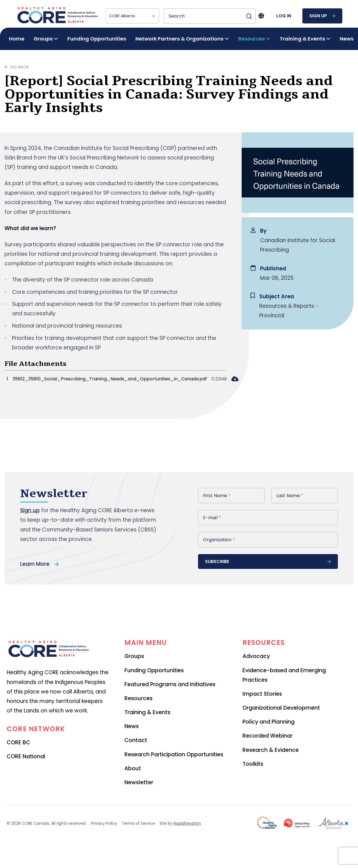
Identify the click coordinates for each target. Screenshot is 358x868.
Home (17, 39)
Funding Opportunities (97, 39)
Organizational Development (281, 708)
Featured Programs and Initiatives (170, 684)
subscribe (268, 561)
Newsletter (139, 782)
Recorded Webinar (268, 736)
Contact (136, 740)
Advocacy (256, 656)
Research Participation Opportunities (174, 754)
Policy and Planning (268, 722)
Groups (134, 656)
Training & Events (147, 712)
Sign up (30, 510)
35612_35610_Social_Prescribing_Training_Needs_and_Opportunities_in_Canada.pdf (110, 379)
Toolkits (253, 764)
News (347, 39)
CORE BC (18, 742)
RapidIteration (187, 823)
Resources (138, 698)
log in (284, 16)
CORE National (26, 756)
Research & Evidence (271, 750)
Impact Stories (262, 694)
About (133, 768)
